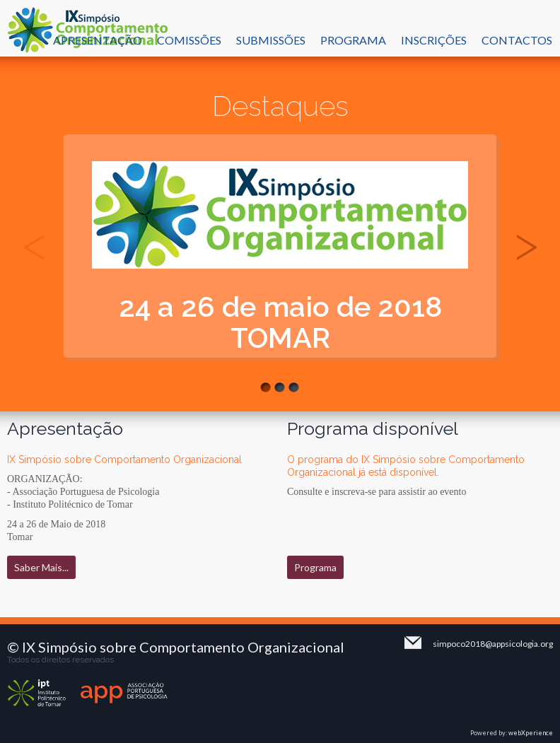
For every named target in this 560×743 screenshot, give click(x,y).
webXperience (531, 733)
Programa (315, 567)
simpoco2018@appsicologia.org (493, 644)
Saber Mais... (41, 567)
